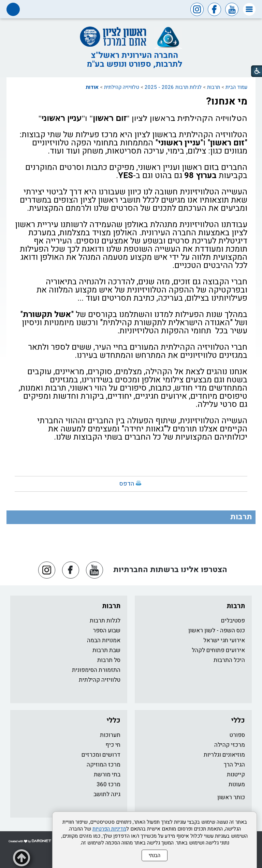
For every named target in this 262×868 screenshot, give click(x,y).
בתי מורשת (107, 775)
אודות (92, 87)
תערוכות (110, 735)
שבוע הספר (107, 630)
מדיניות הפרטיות (109, 829)
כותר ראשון (231, 797)
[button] (249, 9)
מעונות (237, 784)
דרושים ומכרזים (101, 755)
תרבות (214, 87)
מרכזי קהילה (230, 745)
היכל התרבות (229, 660)
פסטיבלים (233, 621)
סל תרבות (109, 660)
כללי (238, 720)
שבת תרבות (106, 650)
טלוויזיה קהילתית (122, 87)
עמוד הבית (236, 87)
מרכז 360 (108, 784)
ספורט (237, 735)
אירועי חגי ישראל (224, 640)
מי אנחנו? (227, 101)
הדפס (127, 484)
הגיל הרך (234, 765)
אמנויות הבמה (104, 640)
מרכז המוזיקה (104, 765)
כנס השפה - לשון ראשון (217, 630)
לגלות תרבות (105, 621)
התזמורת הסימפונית (96, 670)
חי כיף (113, 745)
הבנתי (155, 855)
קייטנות (236, 775)
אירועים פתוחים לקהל (218, 650)
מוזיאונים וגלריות (224, 755)
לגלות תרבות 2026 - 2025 (173, 87)
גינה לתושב (107, 794)
